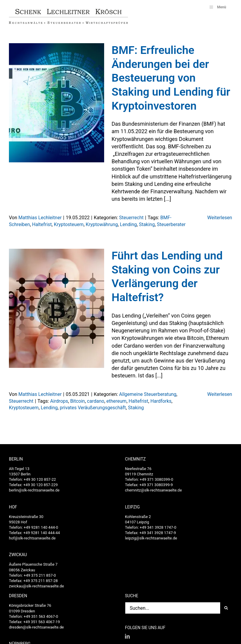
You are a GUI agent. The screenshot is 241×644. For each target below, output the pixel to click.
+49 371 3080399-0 (157, 479)
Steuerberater (171, 224)
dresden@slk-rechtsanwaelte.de (36, 627)
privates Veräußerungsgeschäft (93, 408)
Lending (128, 224)
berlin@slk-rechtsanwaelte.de (34, 490)
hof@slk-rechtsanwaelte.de (32, 538)
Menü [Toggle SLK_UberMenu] (217, 7)
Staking (147, 224)
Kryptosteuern (69, 224)
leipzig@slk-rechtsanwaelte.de (151, 538)
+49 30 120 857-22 (40, 479)
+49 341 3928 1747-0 (158, 527)
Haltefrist (42, 224)
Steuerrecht (131, 218)
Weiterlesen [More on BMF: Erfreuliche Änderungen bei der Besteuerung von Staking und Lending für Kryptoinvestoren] (220, 218)
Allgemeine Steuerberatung (148, 394)
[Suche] (226, 608)
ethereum (117, 401)
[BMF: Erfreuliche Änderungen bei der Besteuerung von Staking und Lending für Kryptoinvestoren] (57, 103)
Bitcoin (78, 401)
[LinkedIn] (127, 636)
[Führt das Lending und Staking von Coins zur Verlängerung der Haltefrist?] (57, 308)
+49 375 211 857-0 (40, 575)
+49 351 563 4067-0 (41, 616)
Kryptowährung (102, 224)
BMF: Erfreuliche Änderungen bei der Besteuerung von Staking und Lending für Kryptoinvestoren (171, 78)
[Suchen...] (173, 608)
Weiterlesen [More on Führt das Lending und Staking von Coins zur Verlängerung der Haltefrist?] (220, 394)
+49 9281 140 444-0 (41, 527)
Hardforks (161, 401)
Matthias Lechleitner (40, 218)
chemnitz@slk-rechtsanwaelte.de (153, 490)
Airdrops (59, 401)
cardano (96, 401)
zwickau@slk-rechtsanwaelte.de (36, 586)
